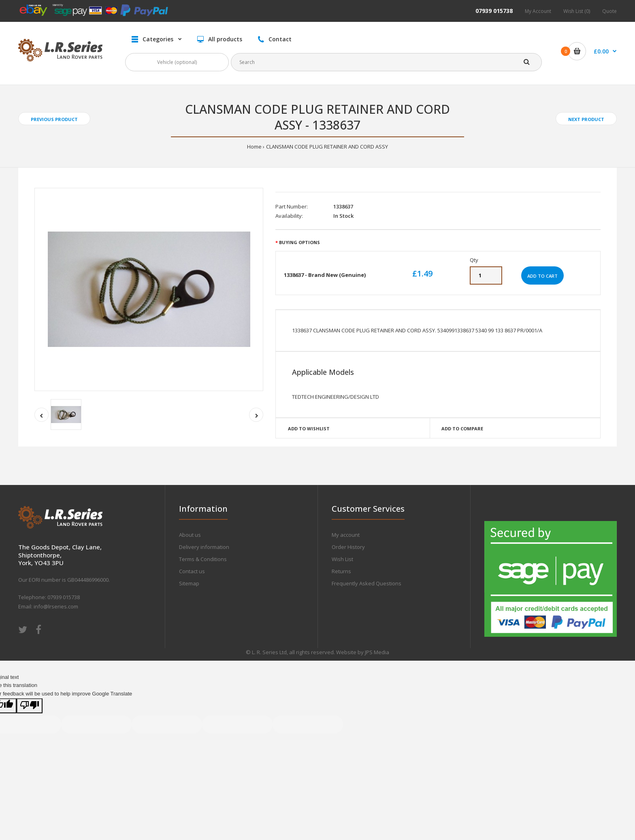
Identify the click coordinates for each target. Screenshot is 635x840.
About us (190, 535)
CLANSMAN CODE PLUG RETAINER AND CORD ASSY (327, 147)
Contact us (192, 571)
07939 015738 (494, 11)
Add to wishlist (309, 429)
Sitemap (189, 583)
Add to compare (462, 429)
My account (346, 535)
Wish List (342, 559)
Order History (348, 547)
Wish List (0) (577, 11)
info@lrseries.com (56, 606)
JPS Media (377, 652)
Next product (586, 119)
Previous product (54, 119)
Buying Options (299, 242)
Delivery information (204, 547)
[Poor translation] (30, 706)
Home (254, 147)
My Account (538, 11)
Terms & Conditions (203, 559)
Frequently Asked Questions (367, 583)
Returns (341, 571)
